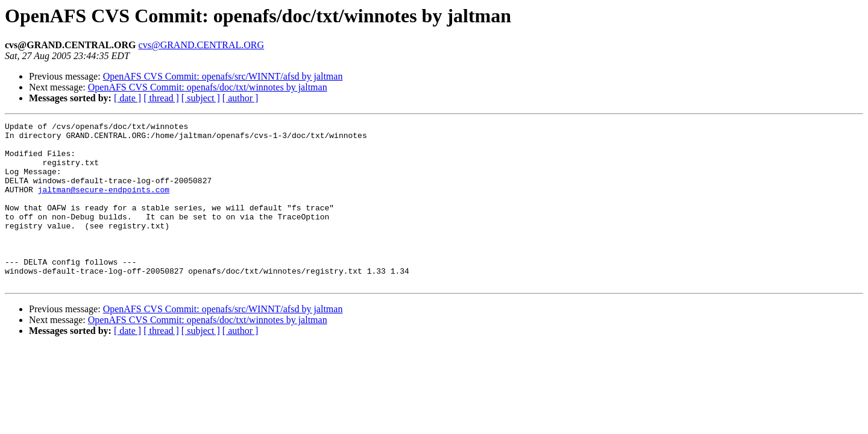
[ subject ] (201, 98)
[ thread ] (161, 98)
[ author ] (241, 98)
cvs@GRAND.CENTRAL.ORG (202, 45)
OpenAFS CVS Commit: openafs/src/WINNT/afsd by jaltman (223, 76)
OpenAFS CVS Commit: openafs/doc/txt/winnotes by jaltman (208, 87)
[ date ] (127, 98)
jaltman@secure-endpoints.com (104, 204)
